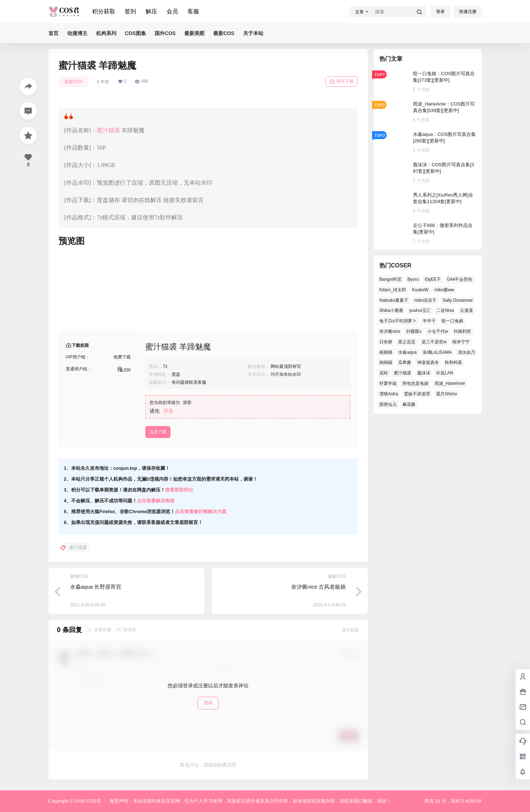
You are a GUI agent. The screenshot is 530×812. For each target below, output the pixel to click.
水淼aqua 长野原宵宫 (96, 587)
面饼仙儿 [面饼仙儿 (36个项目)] (388, 404)
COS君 (93, 801)
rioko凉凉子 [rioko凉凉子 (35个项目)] (425, 300)
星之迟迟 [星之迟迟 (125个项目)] (407, 342)
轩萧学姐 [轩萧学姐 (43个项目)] (388, 383)
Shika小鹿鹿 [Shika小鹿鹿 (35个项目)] (391, 310)
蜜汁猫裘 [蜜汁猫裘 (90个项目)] (402, 373)
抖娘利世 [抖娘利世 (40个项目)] (462, 331)
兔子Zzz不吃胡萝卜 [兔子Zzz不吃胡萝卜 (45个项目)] (398, 321)
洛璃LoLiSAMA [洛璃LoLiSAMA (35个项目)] (437, 352)
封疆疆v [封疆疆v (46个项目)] (414, 331)
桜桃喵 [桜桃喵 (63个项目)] (386, 352)
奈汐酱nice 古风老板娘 (319, 587)
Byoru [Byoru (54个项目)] (413, 279)
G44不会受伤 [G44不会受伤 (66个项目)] (459, 279)
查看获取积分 (179, 490)
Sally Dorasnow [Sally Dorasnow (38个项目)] (457, 300)
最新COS (73, 82)
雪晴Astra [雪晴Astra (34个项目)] (389, 394)
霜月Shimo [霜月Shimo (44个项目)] (446, 394)
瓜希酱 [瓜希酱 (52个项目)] (405, 362)
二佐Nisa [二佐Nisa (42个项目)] (445, 310)
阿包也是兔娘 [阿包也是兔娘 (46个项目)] (415, 383)
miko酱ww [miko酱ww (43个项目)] (444, 290)
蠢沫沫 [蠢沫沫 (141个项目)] (423, 373)
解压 (151, 11)
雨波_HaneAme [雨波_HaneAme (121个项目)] (449, 383)
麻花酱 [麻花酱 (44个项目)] (409, 404)
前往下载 (342, 82)
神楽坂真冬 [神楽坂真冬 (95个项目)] (428, 362)
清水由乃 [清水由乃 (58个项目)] (466, 352)
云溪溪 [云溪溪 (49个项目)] (466, 310)
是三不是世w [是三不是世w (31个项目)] (434, 342)
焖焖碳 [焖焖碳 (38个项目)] (386, 362)
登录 (440, 12)
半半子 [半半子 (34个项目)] (429, 321)
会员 (172, 11)
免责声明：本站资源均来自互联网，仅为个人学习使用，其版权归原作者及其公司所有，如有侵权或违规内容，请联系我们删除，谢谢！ (250, 801)
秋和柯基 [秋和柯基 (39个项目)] (453, 362)
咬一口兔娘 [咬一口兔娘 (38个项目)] (452, 321)
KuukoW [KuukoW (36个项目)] (420, 290)
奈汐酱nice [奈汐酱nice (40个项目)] (390, 331)
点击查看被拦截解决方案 (201, 512)
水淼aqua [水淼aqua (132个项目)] (407, 352)
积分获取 (104, 11)
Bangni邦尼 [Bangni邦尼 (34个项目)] (390, 279)
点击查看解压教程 (156, 501)
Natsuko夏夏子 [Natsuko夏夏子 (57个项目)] (394, 300)
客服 (193, 11)
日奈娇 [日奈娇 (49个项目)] (386, 342)
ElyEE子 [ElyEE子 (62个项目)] (433, 279)
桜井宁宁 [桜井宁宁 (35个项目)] (461, 342)
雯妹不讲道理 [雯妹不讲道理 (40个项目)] (417, 394)
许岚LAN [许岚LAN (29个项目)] (445, 373)
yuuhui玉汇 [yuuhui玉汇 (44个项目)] (420, 310)
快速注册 (468, 12)
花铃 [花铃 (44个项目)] (384, 373)
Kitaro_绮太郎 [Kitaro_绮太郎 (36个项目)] (393, 290)
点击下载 (158, 432)
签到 (130, 11)
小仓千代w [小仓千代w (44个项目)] (437, 331)
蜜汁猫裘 (108, 130)
